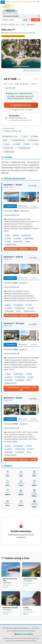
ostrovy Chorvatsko (31, 641)
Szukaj (36, 20)
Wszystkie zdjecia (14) (32, 70)
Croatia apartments (29, 638)
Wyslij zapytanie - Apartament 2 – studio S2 (21, 315)
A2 (21, 84)
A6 (18, 84)
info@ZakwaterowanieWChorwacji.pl (23, 631)
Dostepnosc (23, 206)
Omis (23, 24)
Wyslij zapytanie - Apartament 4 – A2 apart (21, 459)
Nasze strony (19, 638)
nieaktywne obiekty (9, 638)
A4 (24, 84)
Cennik (34, 206)
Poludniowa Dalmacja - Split (10, 24)
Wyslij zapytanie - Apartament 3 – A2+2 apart (21, 388)
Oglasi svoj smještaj (24, 634)
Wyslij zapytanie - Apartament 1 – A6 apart (21, 249)
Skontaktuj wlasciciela (21, 105)
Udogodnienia (10, 206)
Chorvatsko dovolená (19, 641)
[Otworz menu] (3, 2)
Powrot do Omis (8, 128)
